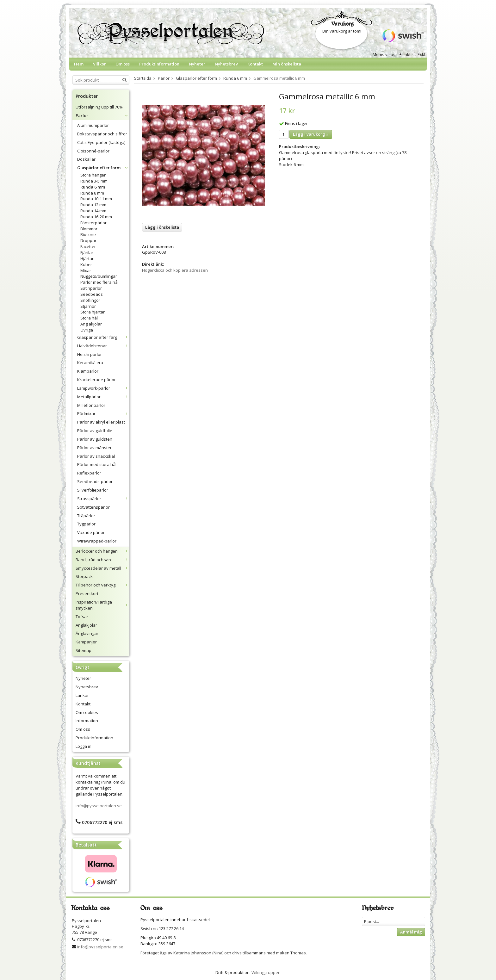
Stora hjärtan (93, 312)
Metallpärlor (103, 397)
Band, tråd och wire (102, 560)
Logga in (84, 746)
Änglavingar (87, 633)
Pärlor (102, 115)
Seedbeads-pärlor (95, 481)
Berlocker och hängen (102, 551)
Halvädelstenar (103, 346)
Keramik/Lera (90, 363)
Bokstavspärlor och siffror (102, 134)
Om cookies (87, 712)
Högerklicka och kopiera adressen (175, 270)
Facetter (88, 246)
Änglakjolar (91, 324)
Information (87, 721)
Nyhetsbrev (226, 64)
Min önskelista (287, 64)
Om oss (123, 64)
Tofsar (82, 617)
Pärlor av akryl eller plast (101, 422)
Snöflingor (90, 300)
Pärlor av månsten (95, 448)
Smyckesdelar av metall (102, 568)
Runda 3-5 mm (94, 181)
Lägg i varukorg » (311, 134)
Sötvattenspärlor (93, 507)
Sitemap (84, 650)
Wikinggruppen (266, 972)
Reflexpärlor (89, 473)
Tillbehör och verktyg (102, 585)
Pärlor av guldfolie (95, 431)
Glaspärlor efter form (103, 168)
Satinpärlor (91, 288)
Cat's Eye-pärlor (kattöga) (101, 142)
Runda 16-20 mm (96, 217)
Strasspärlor (103, 499)
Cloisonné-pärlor (93, 151)
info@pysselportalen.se (99, 806)
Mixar (86, 270)
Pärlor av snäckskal (96, 456)
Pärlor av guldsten (95, 439)
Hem (79, 64)
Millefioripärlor (91, 405)
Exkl (421, 54)
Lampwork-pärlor (103, 388)
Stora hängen (93, 175)
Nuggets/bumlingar (99, 276)
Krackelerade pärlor (96, 380)
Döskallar (86, 159)
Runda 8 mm (92, 193)
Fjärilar (87, 252)
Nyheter (197, 64)
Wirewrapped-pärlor (97, 541)
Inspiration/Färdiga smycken (102, 605)
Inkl (407, 54)
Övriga (87, 330)
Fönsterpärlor (93, 223)
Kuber (86, 264)
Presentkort (87, 593)
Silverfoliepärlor (93, 490)
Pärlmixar (103, 413)
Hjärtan (87, 258)
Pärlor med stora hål (97, 464)
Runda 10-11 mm (96, 199)
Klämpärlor (88, 371)
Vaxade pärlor (91, 532)
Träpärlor (86, 516)
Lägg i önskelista (162, 227)
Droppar (88, 240)
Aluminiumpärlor (93, 125)
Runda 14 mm (93, 211)
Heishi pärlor (90, 354)
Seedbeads (92, 294)
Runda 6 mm (93, 187)
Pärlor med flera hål (99, 282)
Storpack (84, 576)
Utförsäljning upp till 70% (99, 107)
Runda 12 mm (93, 205)
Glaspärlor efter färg (103, 337)
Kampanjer (86, 642)
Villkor (99, 64)
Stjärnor (88, 306)
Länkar (82, 695)
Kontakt (255, 64)
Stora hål (89, 318)
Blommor (89, 229)
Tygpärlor (86, 524)
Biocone (88, 234)
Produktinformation (159, 64)
